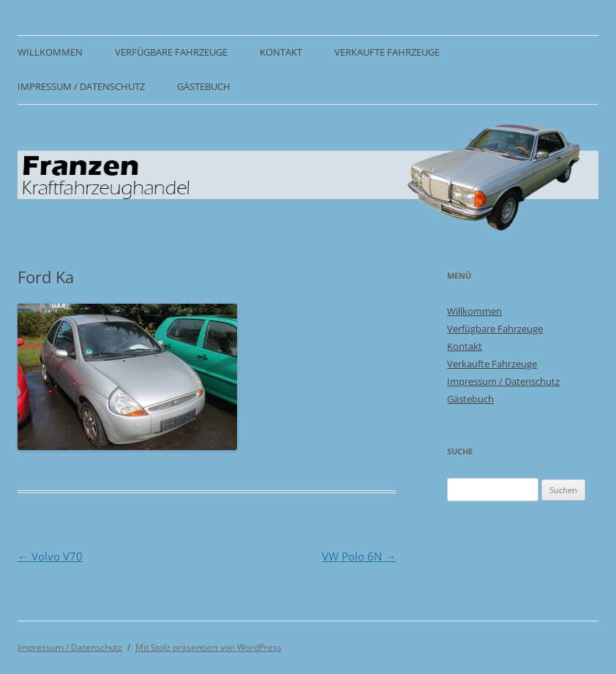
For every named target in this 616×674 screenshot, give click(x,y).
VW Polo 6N (359, 556)
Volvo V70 (50, 556)
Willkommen (50, 52)
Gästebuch (204, 87)
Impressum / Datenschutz (81, 87)
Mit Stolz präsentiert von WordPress (209, 647)
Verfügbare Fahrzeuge (171, 52)
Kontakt (281, 52)
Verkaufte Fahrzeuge (387, 52)
